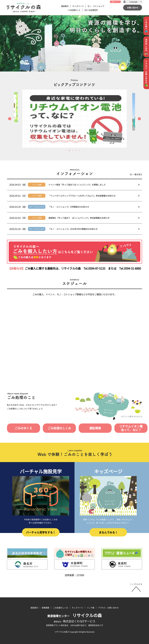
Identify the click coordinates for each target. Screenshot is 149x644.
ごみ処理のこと (74, 10)
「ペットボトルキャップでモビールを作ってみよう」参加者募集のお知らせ (94, 196)
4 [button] (76, 151)
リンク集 (91, 608)
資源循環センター (74, 616)
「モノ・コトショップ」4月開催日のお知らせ (94, 207)
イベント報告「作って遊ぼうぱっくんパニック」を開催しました (94, 185)
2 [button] (69, 151)
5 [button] (80, 151)
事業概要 (46, 608)
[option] (74, 119)
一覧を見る (136, 174)
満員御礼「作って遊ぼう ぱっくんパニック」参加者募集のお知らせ (94, 218)
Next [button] (139, 119)
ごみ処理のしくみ (58, 428)
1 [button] (66, 151)
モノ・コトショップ (96, 6)
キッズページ (78, 6)
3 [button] (73, 151)
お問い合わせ (133, 8)
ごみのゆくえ (23, 428)
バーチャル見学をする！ (41, 533)
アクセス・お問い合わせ (108, 608)
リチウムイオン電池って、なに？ (128, 428)
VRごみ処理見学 (91, 10)
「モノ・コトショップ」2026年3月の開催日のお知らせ (94, 229)
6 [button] (83, 151)
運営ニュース (115, 2)
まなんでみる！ (108, 533)
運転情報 (93, 428)
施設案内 (65, 6)
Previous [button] (10, 119)
